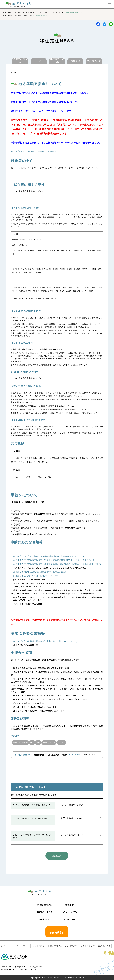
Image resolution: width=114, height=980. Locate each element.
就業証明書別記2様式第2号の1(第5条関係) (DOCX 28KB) (40, 572)
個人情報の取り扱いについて (59, 945)
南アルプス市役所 (14, 956)
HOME (5, 13)
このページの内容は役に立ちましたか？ (32, 805)
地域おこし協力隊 (45, 911)
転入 (36, 743)
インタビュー (69, 919)
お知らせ (13, 16)
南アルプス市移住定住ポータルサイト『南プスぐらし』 (30, 13)
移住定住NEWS (59, 13)
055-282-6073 (73, 755)
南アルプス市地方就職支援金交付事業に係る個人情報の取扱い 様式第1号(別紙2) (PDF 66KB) (57, 564)
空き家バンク (45, 919)
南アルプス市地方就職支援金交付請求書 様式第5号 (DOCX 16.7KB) (45, 641)
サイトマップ (21, 945)
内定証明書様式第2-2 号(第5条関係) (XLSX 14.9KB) (38, 576)
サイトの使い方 (82, 945)
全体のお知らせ (58, 743)
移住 (45, 743)
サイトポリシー (36, 945)
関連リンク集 (97, 945)
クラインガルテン (70, 911)
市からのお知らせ (24, 16)
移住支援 (73, 743)
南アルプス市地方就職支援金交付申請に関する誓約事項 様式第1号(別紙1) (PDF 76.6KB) (55, 560)
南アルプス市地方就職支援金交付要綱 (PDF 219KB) (34, 151)
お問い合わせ (7, 945)
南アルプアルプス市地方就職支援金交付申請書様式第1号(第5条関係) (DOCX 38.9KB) (49, 556)
